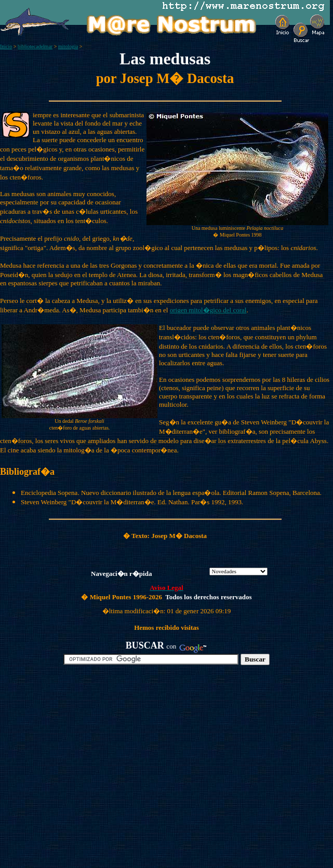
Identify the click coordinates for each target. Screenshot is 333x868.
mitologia (68, 46)
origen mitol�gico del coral (208, 310)
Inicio (6, 46)
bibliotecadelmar (35, 46)
